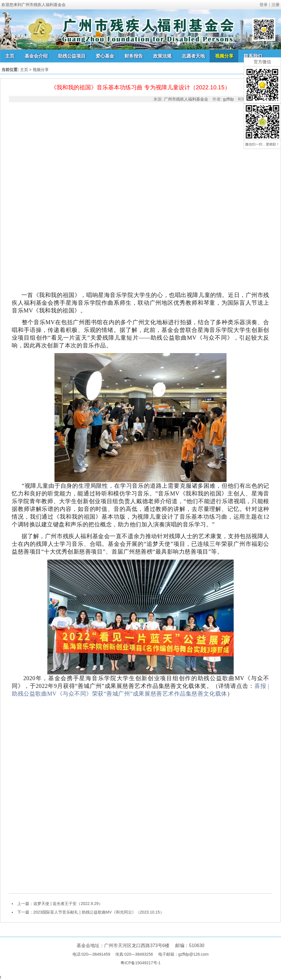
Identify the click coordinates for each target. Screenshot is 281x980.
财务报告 (134, 56)
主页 (10, 56)
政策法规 (162, 56)
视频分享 (224, 56)
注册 (276, 5)
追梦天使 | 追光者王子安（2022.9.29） (68, 904)
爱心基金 (105, 56)
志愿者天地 (193, 56)
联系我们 (253, 56)
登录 (264, 5)
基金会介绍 (36, 56)
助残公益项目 (72, 56)
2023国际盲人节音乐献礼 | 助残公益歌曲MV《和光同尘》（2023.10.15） (99, 912)
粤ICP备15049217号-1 (140, 963)
